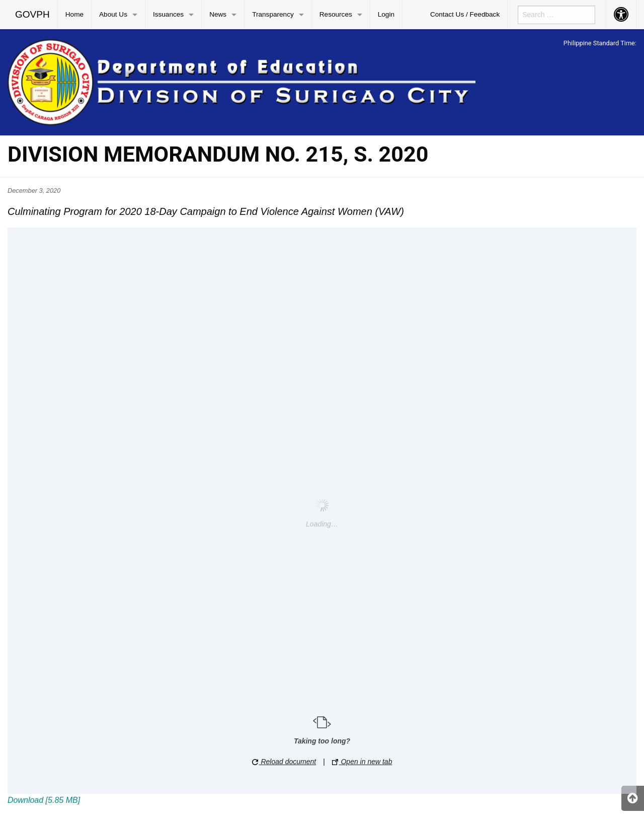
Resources (336, 14)
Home (74, 14)
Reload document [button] (284, 762)
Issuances (168, 14)
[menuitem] (33, 15)
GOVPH (32, 14)
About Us (113, 14)
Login (386, 14)
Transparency (273, 14)
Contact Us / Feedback (465, 14)
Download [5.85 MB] (44, 800)
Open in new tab (362, 762)
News (218, 14)
